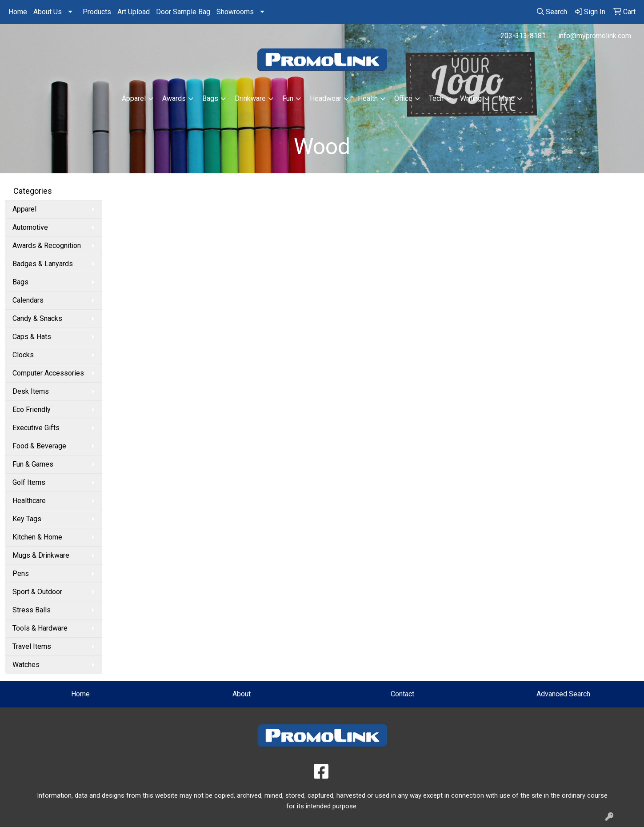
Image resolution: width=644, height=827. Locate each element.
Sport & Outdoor (37, 592)
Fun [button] (288, 98)
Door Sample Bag (183, 12)
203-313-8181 (523, 36)
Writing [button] (471, 98)
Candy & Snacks (37, 318)
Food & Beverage (39, 446)
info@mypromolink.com (595, 36)
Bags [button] (210, 98)
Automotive (30, 227)
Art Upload (134, 12)
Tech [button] (436, 98)
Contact (402, 694)
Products (97, 12)
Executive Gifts (36, 428)
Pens (21, 573)
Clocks (23, 355)
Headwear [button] (326, 98)
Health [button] (368, 98)
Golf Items (29, 482)
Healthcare (29, 501)
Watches (26, 665)
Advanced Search (563, 694)
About (242, 694)
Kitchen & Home (37, 537)
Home (18, 12)
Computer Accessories (48, 373)
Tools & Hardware (40, 628)
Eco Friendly (32, 410)
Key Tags (27, 519)
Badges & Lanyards (43, 264)
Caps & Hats (32, 337)
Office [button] (403, 98)
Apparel (24, 209)
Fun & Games (33, 464)
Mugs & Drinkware (41, 555)
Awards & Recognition (47, 246)
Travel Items (32, 646)
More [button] (506, 98)
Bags (20, 282)
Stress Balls (32, 610)
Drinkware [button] (250, 98)
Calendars (28, 300)
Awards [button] (174, 98)
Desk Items (31, 391)
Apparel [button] (134, 98)
